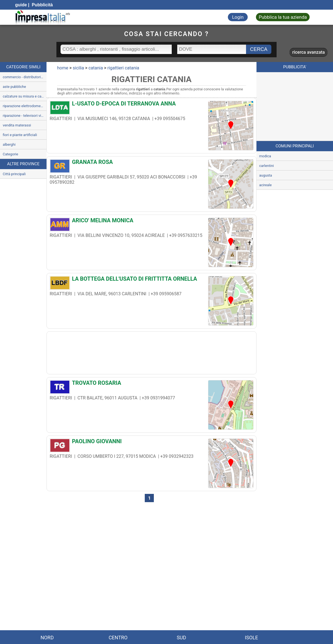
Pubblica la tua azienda (283, 17)
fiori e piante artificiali (20, 135)
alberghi (9, 144)
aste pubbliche (14, 87)
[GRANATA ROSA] (151, 163)
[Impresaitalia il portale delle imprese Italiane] (43, 17)
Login (238, 17)
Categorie (10, 154)
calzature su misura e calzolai (25, 96)
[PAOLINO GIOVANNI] (151, 443)
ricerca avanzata (309, 52)
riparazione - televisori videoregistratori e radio (25, 116)
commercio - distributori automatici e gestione (25, 77)
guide (21, 5)
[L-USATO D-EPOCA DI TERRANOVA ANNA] (151, 105)
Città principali (14, 174)
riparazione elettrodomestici (25, 106)
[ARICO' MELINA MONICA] (151, 222)
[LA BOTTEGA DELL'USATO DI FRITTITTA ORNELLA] (151, 280)
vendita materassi (17, 125)
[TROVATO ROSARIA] (151, 384)
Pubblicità (42, 5)
